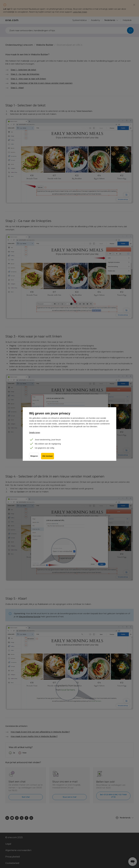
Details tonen (35, 433)
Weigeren (34, 456)
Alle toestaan (48, 456)
